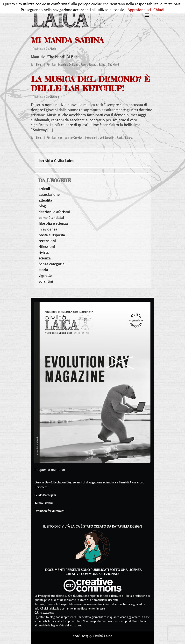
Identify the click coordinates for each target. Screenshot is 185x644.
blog (38, 65)
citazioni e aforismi (54, 212)
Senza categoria (52, 264)
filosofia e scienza (53, 223)
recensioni (47, 241)
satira (102, 65)
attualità (45, 200)
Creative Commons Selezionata (93, 574)
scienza (45, 258)
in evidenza (48, 229)
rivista (44, 252)
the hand (113, 65)
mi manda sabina (67, 40)
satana (92, 65)
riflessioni (47, 246)
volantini (46, 281)
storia (43, 270)
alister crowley (74, 138)
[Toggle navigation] (147, 15)
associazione (49, 194)
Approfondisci (139, 10)
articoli (44, 189)
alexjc (53, 49)
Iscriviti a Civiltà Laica (56, 161)
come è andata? (52, 217)
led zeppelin (107, 138)
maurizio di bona (68, 65)
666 (60, 138)
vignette (45, 275)
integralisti (91, 138)
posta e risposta (52, 235)
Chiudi (159, 10)
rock (120, 138)
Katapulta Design (127, 526)
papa (83, 65)
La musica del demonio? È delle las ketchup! (90, 84)
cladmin (54, 97)
